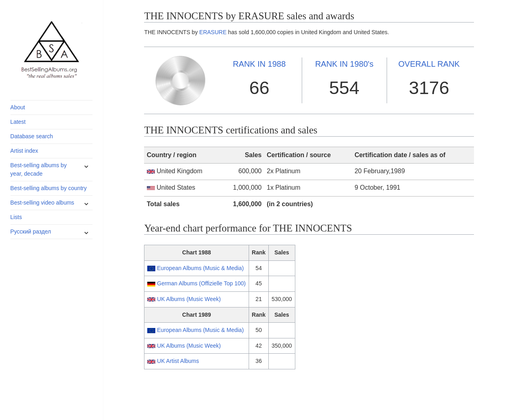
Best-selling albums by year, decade (39, 169)
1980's (344, 64)
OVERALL (429, 64)
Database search (32, 136)
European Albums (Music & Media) (200, 268)
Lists (16, 217)
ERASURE (213, 32)
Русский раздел (31, 232)
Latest (18, 122)
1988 (259, 64)
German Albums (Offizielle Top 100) (201, 283)
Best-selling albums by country (49, 188)
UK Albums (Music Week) (189, 299)
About (18, 107)
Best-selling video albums (42, 203)
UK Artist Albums (178, 361)
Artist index (24, 151)
